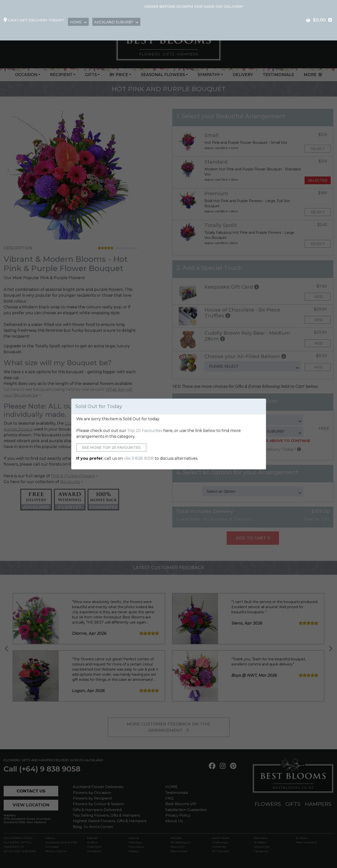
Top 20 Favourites (145, 431)
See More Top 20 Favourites (111, 448)
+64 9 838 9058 (139, 458)
